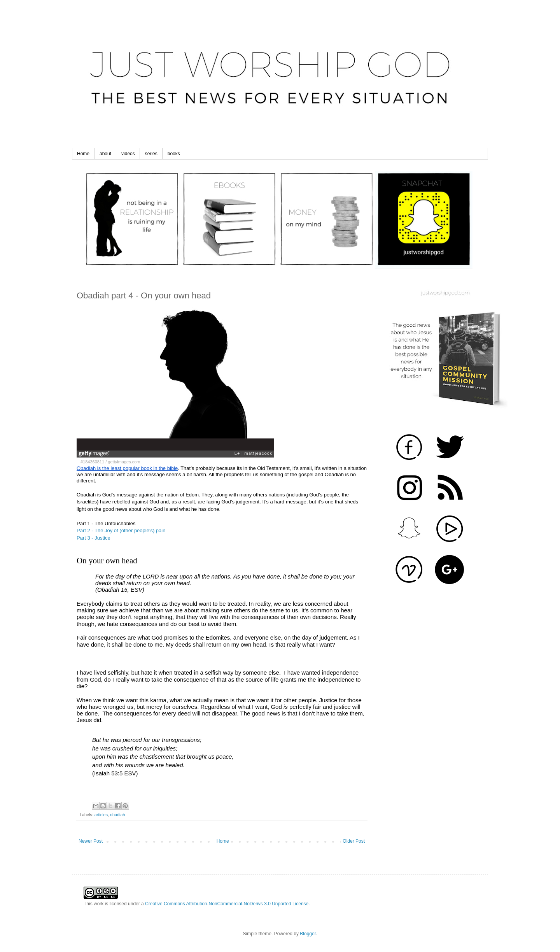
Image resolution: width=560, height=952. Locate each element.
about (105, 154)
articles (101, 815)
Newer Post (91, 841)
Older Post (354, 841)
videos (128, 154)
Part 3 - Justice (94, 538)
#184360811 (92, 462)
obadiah (117, 815)
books (174, 154)
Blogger (308, 934)
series (151, 154)
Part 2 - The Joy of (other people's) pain (121, 530)
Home (83, 154)
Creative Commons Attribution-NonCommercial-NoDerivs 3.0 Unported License (227, 904)
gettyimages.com (124, 462)
